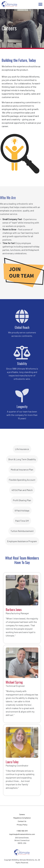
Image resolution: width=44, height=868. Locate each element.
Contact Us (22, 821)
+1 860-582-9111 (22, 831)
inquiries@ (22, 834)
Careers (22, 814)
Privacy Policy (22, 825)
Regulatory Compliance (22, 818)
